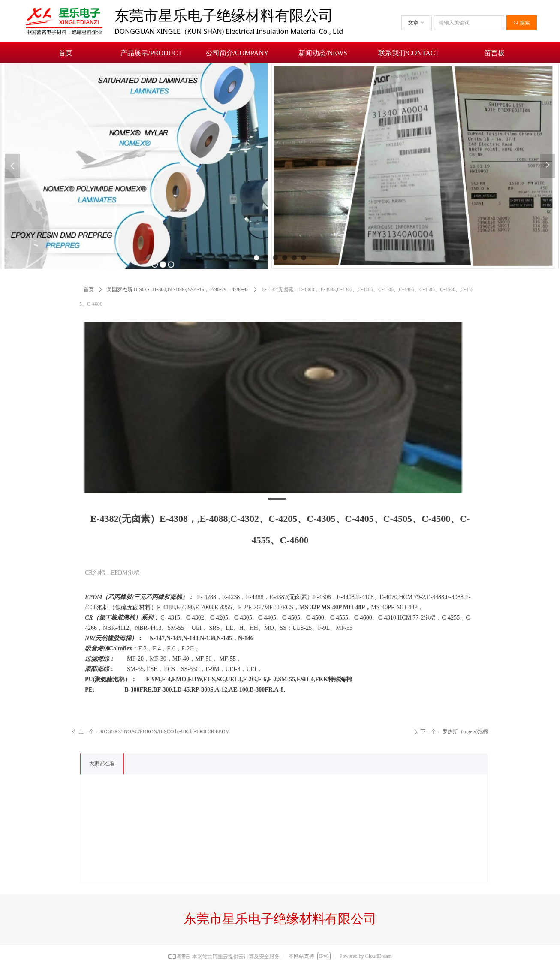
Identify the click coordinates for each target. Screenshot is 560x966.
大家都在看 (102, 764)
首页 (89, 289)
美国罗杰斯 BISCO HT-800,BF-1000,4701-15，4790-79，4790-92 (178, 289)
